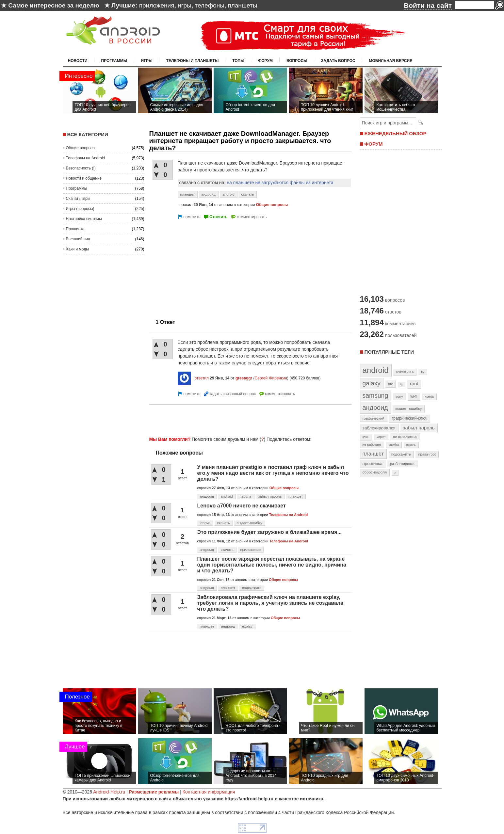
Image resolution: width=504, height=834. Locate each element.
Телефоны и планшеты (193, 61)
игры (185, 5)
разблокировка (402, 464)
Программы (114, 61)
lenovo (205, 523)
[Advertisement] (204, 266)
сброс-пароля (375, 472)
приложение (251, 550)
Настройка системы (84, 219)
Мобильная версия (391, 61)
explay (247, 626)
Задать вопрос (338, 61)
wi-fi (414, 396)
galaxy (372, 383)
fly (423, 372)
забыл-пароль (270, 496)
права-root (427, 454)
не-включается (405, 437)
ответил (202, 378)
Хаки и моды (77, 249)
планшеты (242, 5)
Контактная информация (209, 792)
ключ (366, 437)
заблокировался (379, 428)
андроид (209, 194)
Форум (265, 61)
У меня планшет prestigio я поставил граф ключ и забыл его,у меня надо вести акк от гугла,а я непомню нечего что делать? (273, 473)
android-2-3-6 (405, 372)
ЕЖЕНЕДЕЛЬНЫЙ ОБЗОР (396, 133)
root (414, 384)
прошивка (373, 464)
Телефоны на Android (86, 158)
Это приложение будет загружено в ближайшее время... (269, 532)
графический (374, 418)
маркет (381, 437)
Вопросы (297, 61)
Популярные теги (389, 352)
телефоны (209, 5)
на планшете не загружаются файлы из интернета (280, 183)
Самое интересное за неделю (54, 5)
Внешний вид (78, 239)
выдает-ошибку (250, 523)
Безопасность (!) (81, 168)
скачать (247, 194)
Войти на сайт (428, 5)
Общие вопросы (81, 148)
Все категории (88, 134)
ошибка (394, 445)
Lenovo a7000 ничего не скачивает (242, 506)
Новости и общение (84, 178)
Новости (78, 61)
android (228, 194)
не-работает (372, 445)
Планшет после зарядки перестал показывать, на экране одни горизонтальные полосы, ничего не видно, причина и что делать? (272, 565)
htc (390, 384)
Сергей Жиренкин (271, 378)
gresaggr (244, 378)
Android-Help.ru (109, 792)
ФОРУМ (374, 144)
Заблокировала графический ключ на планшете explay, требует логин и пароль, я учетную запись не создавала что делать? (270, 603)
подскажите (252, 588)
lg (401, 384)
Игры (147, 61)
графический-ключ (409, 418)
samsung (375, 395)
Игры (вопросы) (80, 209)
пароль (245, 496)
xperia (429, 397)
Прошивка (75, 229)
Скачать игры (78, 199)
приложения (157, 5)
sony (399, 396)
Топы (238, 61)
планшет (187, 194)
